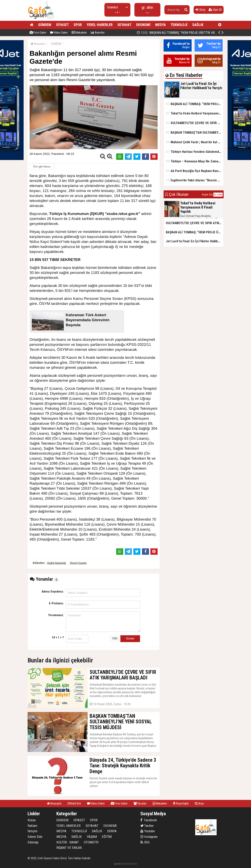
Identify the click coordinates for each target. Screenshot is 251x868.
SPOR (78, 25)
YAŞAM (92, 837)
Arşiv (199, 803)
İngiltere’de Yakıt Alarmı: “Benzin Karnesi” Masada (195, 180)
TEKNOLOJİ (179, 25)
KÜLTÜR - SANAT (68, 842)
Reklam (32, 826)
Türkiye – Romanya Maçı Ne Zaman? (194, 161)
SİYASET (62, 25)
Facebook (149, 820)
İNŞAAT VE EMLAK (69, 848)
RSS (145, 842)
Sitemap (33, 842)
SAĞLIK (198, 25)
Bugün (205, 195)
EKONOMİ (143, 25)
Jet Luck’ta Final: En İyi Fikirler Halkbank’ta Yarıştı (178, 33)
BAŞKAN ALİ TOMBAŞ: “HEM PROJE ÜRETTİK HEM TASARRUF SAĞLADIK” (195, 104)
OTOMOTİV (91, 842)
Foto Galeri (38, 33)
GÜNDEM (45, 25)
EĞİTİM (107, 837)
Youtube (148, 831)
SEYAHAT (124, 25)
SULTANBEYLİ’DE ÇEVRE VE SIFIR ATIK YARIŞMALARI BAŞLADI (195, 123)
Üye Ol (215, 10)
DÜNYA (112, 831)
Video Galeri (59, 33)
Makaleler (79, 33)
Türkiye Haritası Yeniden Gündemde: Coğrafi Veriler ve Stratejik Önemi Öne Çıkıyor (195, 152)
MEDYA (160, 25)
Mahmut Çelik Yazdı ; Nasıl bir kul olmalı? (195, 142)
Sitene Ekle (35, 837)
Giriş (200, 10)
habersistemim (130, 864)
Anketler (98, 33)
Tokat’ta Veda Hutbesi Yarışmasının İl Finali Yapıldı (195, 113)
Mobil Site (74, 803)
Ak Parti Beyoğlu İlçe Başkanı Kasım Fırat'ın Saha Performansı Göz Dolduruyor (195, 171)
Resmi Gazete (78, 563)
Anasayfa (38, 44)
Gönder (130, 638)
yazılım (117, 864)
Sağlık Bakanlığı (57, 563)
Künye (32, 820)
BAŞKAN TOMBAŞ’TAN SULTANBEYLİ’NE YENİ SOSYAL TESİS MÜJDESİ (195, 132)
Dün (211, 195)
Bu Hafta (218, 195)
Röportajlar (181, 803)
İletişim (32, 831)
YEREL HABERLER (100, 25)
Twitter (147, 826)
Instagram (149, 837)
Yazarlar (140, 803)
